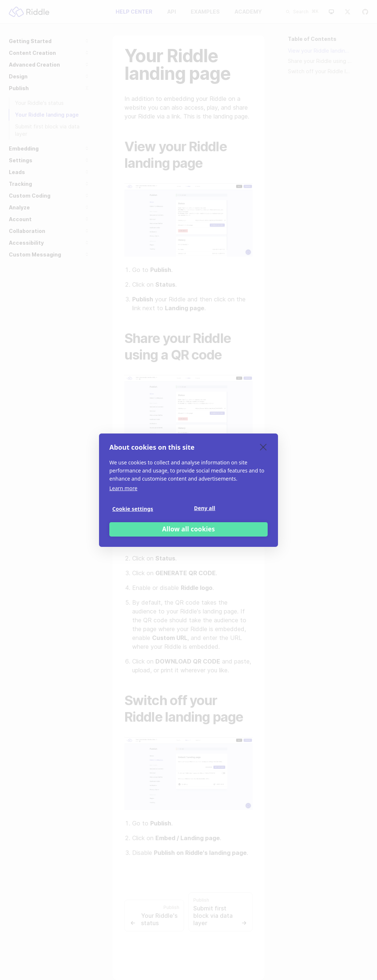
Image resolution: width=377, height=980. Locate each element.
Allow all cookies (188, 529)
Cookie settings (133, 509)
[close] (263, 447)
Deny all (205, 508)
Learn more (123, 488)
